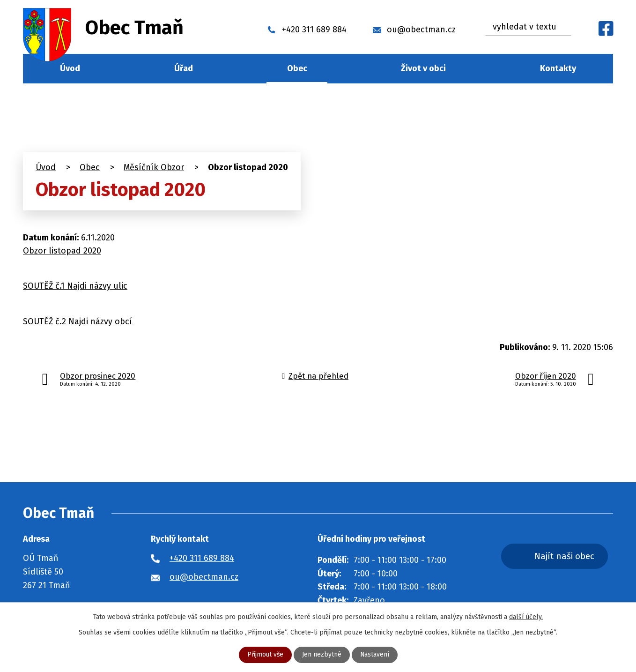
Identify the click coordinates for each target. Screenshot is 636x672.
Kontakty (558, 68)
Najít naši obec (568, 556)
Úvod (70, 68)
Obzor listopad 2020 (62, 251)
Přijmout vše (265, 655)
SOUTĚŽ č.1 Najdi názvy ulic (75, 286)
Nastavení (375, 655)
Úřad (184, 68)
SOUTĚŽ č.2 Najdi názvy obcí (78, 321)
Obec (297, 68)
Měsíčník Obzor (154, 167)
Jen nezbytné (322, 655)
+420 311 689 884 (202, 558)
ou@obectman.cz (204, 577)
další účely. (526, 617)
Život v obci (423, 68)
